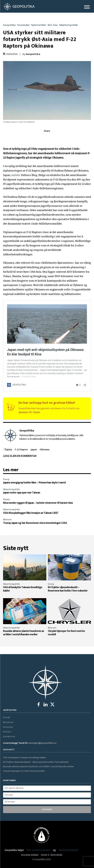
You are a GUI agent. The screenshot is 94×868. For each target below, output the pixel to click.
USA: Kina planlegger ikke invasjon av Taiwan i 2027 (31, 513)
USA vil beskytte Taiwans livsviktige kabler (23, 589)
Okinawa (45, 449)
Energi (6, 479)
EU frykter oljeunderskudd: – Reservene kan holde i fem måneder (68, 589)
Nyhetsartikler (39, 25)
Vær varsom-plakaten (38, 850)
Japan (34, 449)
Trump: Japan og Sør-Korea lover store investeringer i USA (35, 523)
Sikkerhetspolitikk (69, 25)
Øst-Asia (53, 25)
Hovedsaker (24, 25)
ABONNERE (47, 809)
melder (16, 175)
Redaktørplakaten (69, 850)
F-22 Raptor (21, 449)
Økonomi (7, 520)
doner (37, 412)
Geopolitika (10, 25)
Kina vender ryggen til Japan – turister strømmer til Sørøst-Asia (38, 503)
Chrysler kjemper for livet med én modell (66, 633)
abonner (23, 412)
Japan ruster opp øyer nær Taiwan (22, 493)
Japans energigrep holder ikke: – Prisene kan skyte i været (34, 483)
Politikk (6, 499)
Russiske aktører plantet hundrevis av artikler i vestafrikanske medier (24, 633)
